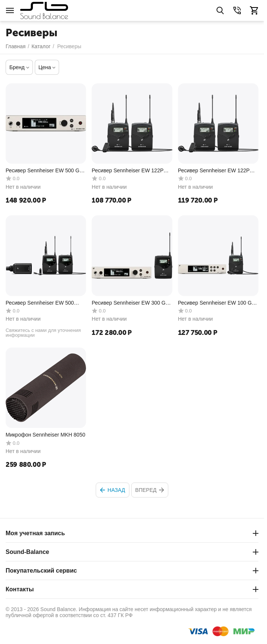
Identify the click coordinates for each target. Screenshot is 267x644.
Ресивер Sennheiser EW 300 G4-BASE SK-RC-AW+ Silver (131, 303)
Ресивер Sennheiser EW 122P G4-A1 (214, 171)
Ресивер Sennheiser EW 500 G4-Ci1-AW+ (45, 171)
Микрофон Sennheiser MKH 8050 (45, 435)
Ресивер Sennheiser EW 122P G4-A (128, 171)
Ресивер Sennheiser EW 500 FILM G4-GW (40, 303)
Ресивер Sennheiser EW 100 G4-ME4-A (217, 303)
